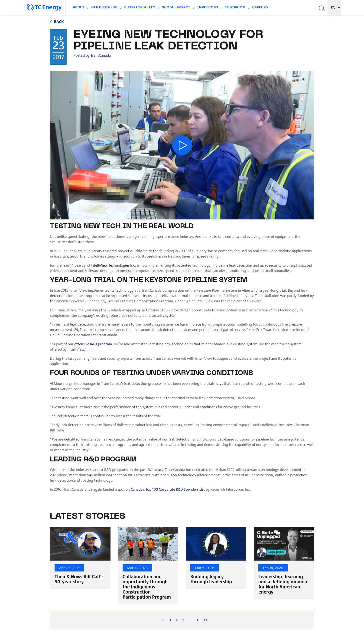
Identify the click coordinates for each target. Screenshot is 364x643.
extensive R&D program (93, 344)
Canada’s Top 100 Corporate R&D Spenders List (168, 489)
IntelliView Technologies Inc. (114, 265)
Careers (260, 8)
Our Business (106, 9)
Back (59, 21)
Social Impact (178, 9)
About (81, 9)
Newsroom (237, 9)
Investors (209, 9)
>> (206, 620)
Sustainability (141, 9)
